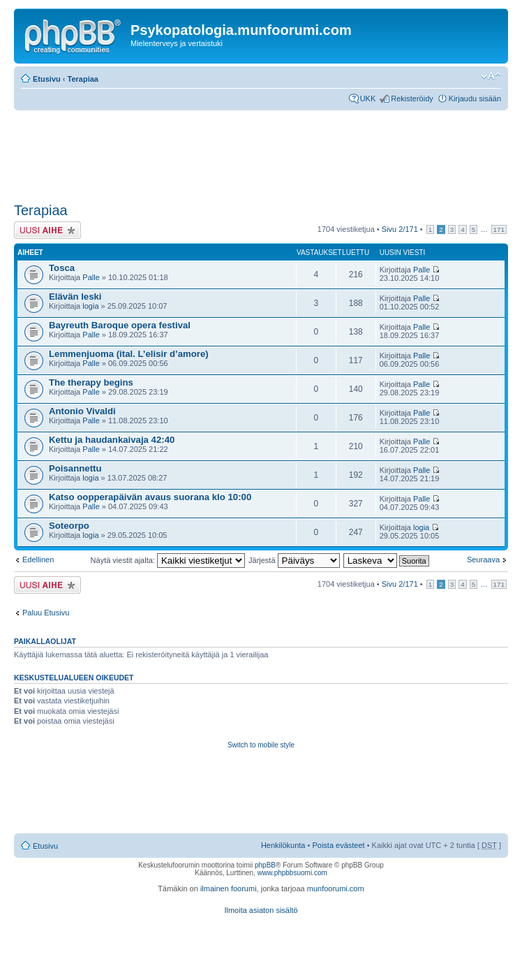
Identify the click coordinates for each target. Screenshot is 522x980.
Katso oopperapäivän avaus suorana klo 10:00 (150, 497)
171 (499, 229)
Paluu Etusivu (46, 613)
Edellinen (38, 560)
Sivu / (400, 229)
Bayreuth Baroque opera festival (120, 325)
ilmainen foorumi (229, 888)
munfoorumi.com (336, 888)
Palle (91, 277)
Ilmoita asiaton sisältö (261, 910)
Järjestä (294, 560)
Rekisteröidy (412, 98)
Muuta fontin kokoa (491, 76)
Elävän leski (75, 297)
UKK (368, 98)
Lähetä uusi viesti (47, 230)
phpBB (265, 865)
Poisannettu (75, 468)
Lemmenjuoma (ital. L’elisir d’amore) (129, 354)
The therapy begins (91, 382)
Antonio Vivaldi (82, 411)
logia (90, 306)
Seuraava (483, 560)
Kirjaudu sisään (475, 98)
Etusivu (47, 79)
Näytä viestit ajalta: (168, 560)
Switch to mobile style (261, 745)
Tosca (62, 268)
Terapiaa (83, 79)
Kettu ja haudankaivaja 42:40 (112, 440)
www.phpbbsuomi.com (292, 873)
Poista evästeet (338, 845)
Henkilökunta (283, 845)
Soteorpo (69, 526)
